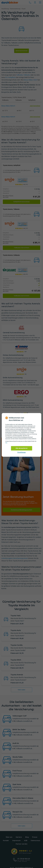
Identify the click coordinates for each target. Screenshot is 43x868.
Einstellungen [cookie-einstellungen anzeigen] (22, 452)
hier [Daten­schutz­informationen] (6, 443)
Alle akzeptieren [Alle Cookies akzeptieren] (22, 448)
